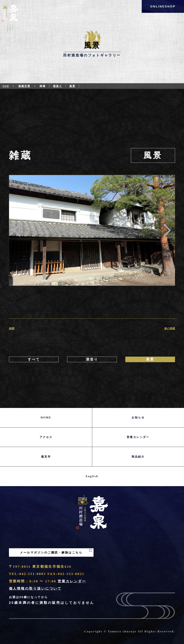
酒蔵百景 (24, 86)
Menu (10, 31)
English (92, 476)
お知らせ (138, 417)
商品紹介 (138, 457)
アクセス (46, 437)
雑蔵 (12, 329)
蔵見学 (46, 457)
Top (6, 86)
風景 (72, 86)
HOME (46, 417)
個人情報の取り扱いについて (35, 589)
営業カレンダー (138, 437)
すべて (34, 359)
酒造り (57, 86)
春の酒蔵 (170, 329)
